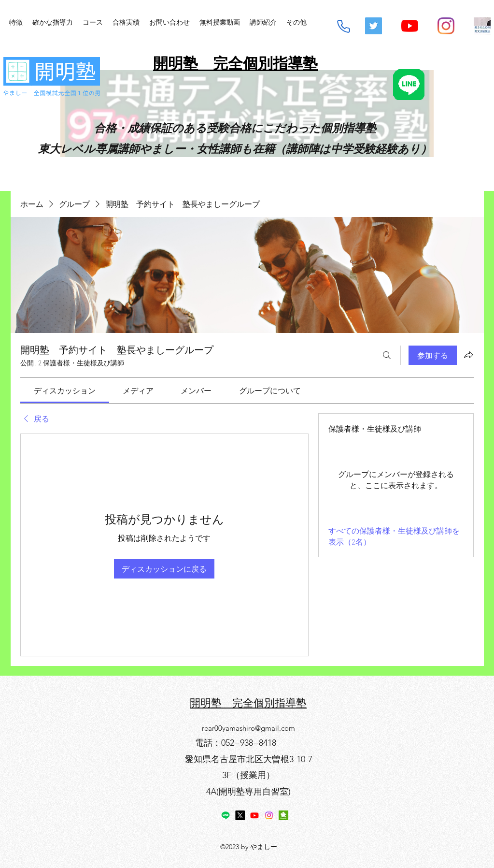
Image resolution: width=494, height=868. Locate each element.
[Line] (226, 815)
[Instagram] (446, 26)
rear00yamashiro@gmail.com (248, 728)
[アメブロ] (283, 815)
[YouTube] (410, 26)
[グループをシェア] (468, 355)
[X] (240, 815)
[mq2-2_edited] (482, 26)
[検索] (387, 355)
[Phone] (344, 26)
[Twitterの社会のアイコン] (374, 26)
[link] (65, 390)
